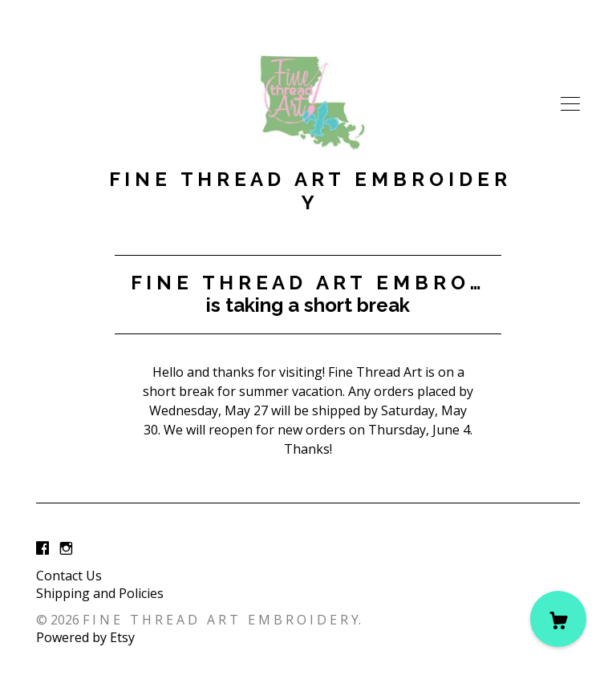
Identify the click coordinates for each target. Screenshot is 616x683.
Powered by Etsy (85, 637)
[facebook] (43, 548)
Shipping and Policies (100, 593)
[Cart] (558, 619)
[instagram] (66, 548)
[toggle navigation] (570, 104)
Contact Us (69, 576)
